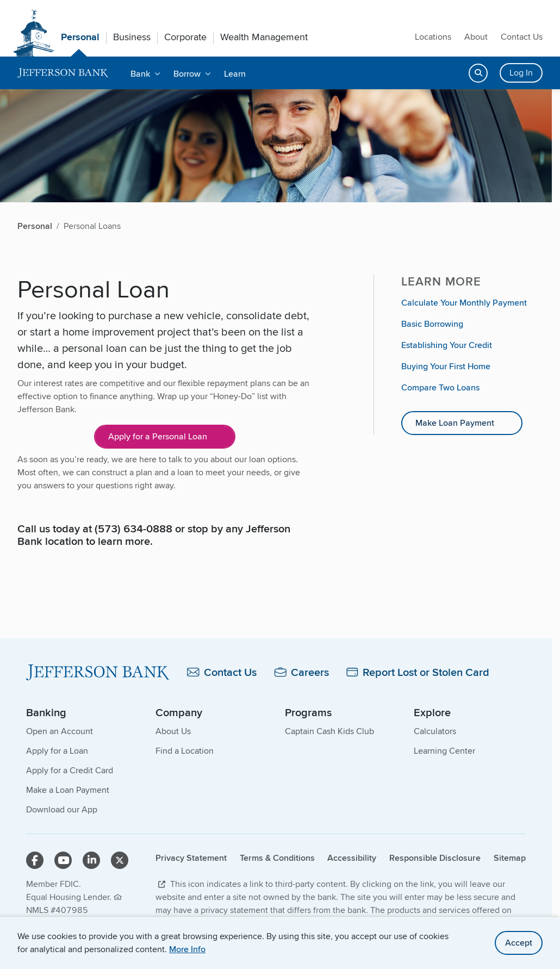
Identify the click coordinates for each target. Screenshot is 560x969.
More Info (187, 949)
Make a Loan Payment (68, 790)
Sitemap (510, 858)
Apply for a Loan (57, 751)
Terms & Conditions (277, 858)
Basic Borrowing (432, 324)
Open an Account (60, 731)
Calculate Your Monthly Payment (464, 303)
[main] (276, 451)
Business (132, 37)
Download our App (62, 809)
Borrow (187, 74)
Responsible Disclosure (435, 858)
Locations (433, 37)
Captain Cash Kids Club (329, 731)
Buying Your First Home (446, 366)
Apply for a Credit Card (70, 770)
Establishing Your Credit (447, 345)
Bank (140, 74)
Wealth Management (264, 37)
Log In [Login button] (521, 73)
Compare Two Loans (440, 387)
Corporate (185, 37)
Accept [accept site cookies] (519, 943)
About (476, 37)
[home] (63, 73)
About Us (173, 731)
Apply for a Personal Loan (158, 436)
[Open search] (478, 73)
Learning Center (444, 751)
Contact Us (522, 37)
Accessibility (352, 858)
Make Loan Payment (455, 423)
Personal (80, 37)
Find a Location (185, 751)
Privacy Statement (191, 858)
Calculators (435, 731)
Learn (235, 74)
